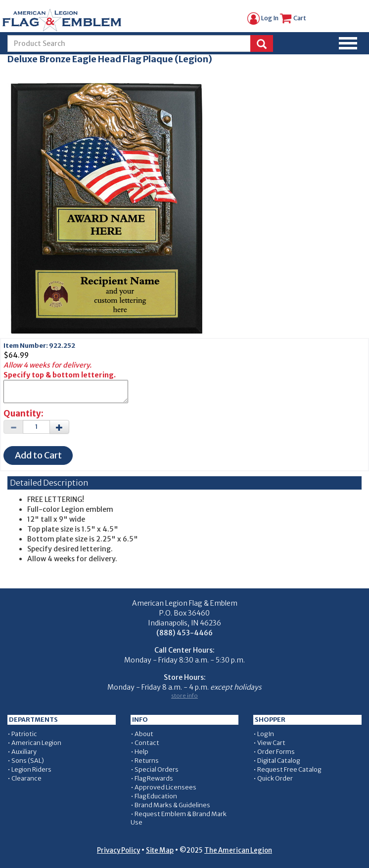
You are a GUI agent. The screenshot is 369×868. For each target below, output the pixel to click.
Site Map (160, 850)
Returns (147, 761)
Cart (293, 18)
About (144, 734)
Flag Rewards (154, 778)
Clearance (26, 778)
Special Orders (157, 769)
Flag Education (156, 796)
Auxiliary (24, 752)
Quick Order (275, 778)
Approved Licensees (165, 787)
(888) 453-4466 (184, 633)
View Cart (271, 743)
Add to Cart (38, 455)
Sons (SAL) (28, 761)
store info (184, 696)
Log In (263, 18)
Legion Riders (31, 769)
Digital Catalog (278, 761)
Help (141, 752)
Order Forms (276, 752)
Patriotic (24, 734)
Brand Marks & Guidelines (172, 805)
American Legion (36, 743)
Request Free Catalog (289, 769)
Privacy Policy (118, 850)
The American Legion (238, 850)
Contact (147, 743)
